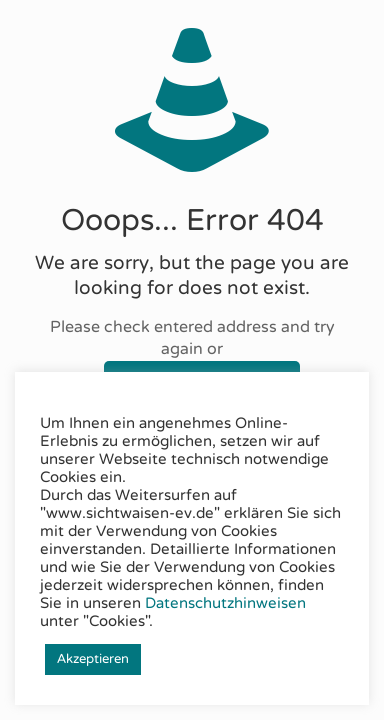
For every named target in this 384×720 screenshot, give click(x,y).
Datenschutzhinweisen (225, 603)
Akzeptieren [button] (93, 659)
